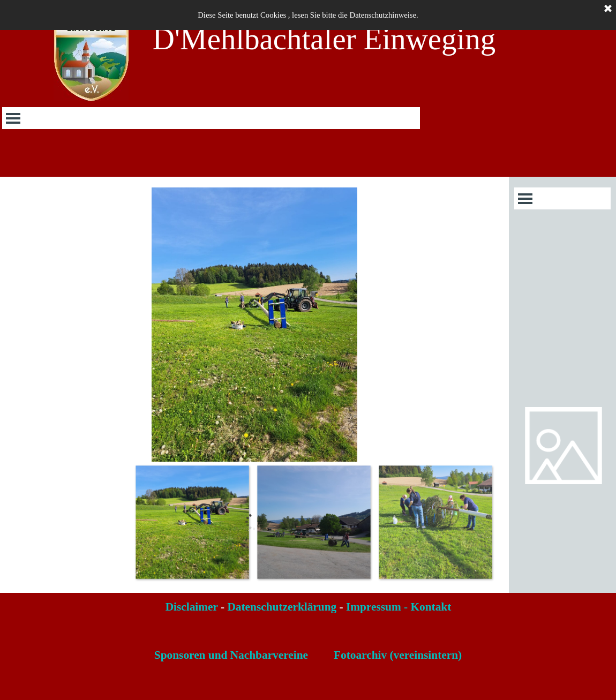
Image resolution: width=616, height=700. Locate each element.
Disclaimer (192, 607)
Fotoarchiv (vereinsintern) (398, 655)
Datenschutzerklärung (282, 607)
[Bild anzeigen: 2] (314, 522)
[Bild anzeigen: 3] (435, 522)
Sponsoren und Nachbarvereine (231, 655)
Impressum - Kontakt (399, 607)
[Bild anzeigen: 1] (192, 522)
